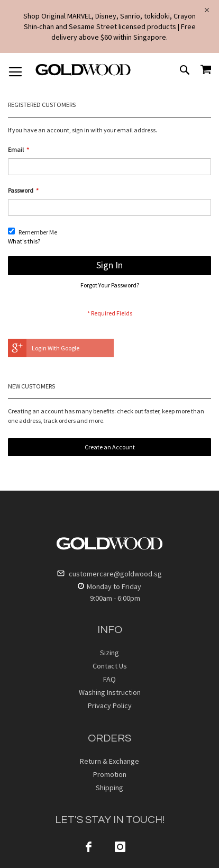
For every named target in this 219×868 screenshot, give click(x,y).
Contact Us (110, 666)
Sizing (109, 653)
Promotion (110, 774)
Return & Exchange (109, 761)
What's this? (24, 241)
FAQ (109, 679)
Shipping (109, 788)
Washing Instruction (110, 692)
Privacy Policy (110, 706)
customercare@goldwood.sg (109, 574)
